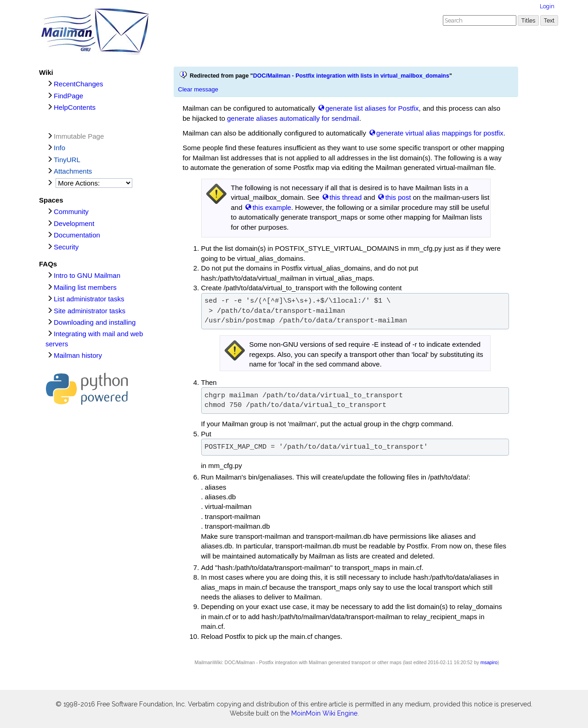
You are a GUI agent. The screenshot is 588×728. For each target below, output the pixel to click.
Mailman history (78, 355)
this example (272, 207)
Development (74, 223)
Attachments (73, 171)
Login (547, 6)
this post (398, 197)
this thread (345, 197)
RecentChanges (79, 84)
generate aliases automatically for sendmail (293, 118)
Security (66, 247)
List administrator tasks (89, 299)
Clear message (198, 89)
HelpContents (75, 107)
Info (59, 148)
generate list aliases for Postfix (372, 108)
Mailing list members (85, 287)
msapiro (489, 662)
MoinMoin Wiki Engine (324, 713)
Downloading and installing (95, 322)
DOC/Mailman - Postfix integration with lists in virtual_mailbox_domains (351, 76)
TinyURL (67, 160)
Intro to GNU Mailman (87, 275)
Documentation (77, 235)
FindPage (68, 96)
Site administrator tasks (90, 311)
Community (71, 212)
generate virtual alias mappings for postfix (440, 133)
